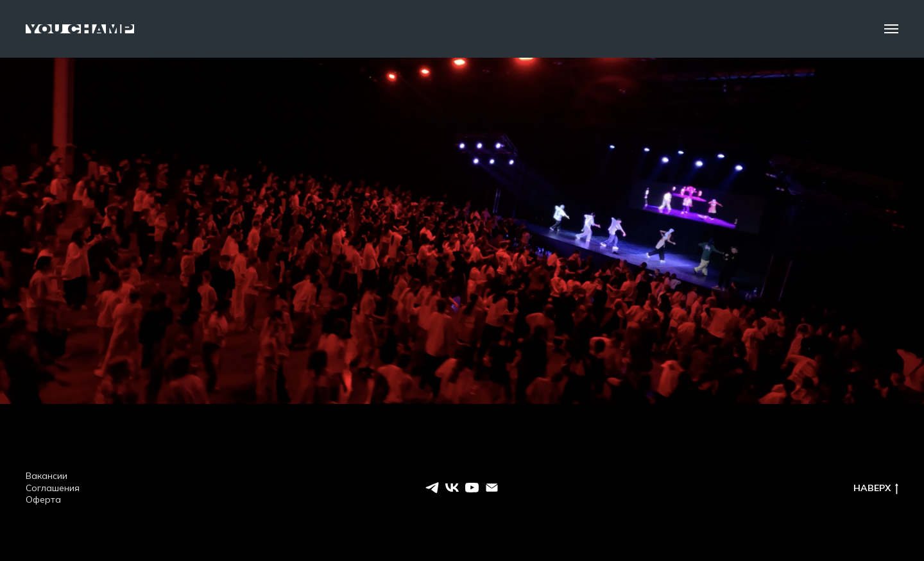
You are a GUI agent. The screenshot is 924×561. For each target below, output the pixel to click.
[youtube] (472, 488)
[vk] (452, 488)
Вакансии (47, 476)
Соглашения (53, 488)
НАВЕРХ (876, 488)
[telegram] (432, 488)
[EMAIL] (492, 488)
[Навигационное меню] (891, 29)
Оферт (40, 499)
